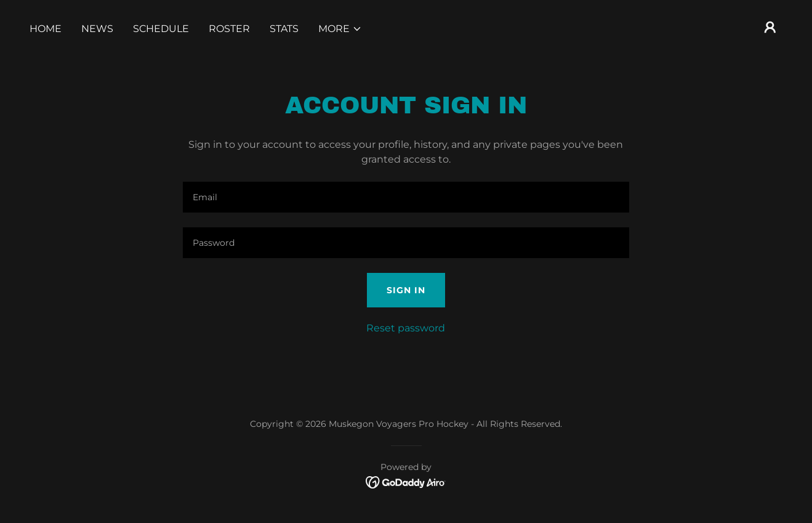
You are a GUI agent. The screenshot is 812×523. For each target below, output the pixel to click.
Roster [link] (229, 29)
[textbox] (406, 197)
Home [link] (46, 29)
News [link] (97, 29)
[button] (340, 29)
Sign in (406, 290)
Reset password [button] (406, 328)
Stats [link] (284, 29)
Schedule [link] (161, 29)
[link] (406, 482)
